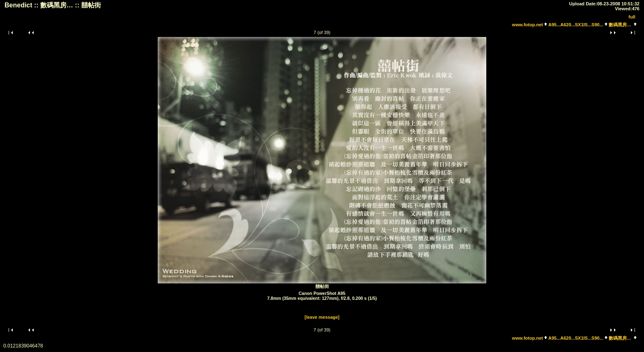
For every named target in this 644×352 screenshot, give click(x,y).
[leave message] (322, 317)
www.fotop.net (528, 25)
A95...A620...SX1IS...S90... (576, 25)
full (632, 17)
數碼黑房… (620, 25)
